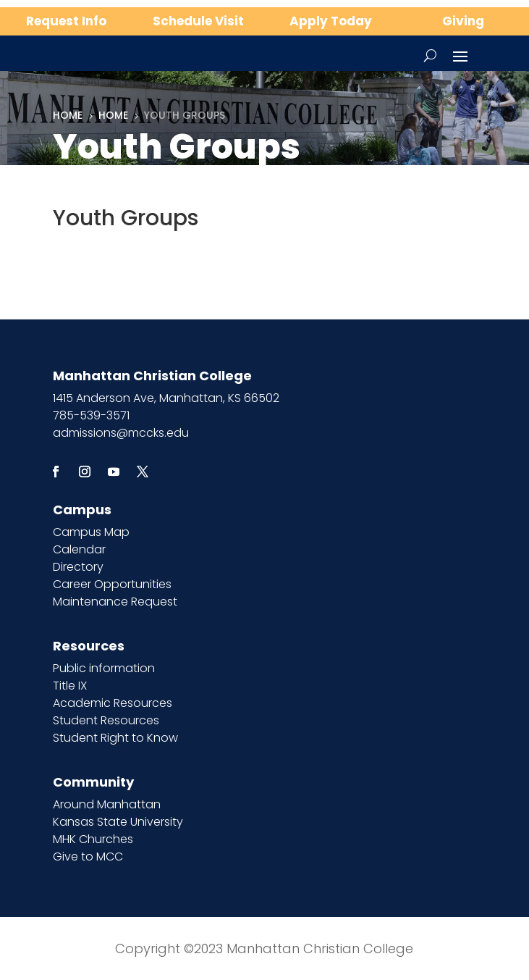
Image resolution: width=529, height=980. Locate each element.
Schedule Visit (198, 21)
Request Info (66, 21)
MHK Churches (93, 839)
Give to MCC (88, 857)
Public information (104, 668)
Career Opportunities (112, 584)
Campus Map (91, 532)
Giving (463, 21)
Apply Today (331, 21)
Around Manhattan (107, 804)
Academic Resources (113, 703)
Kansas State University (118, 822)
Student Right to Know (115, 738)
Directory (78, 567)
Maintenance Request (115, 602)
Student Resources (106, 720)
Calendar (79, 549)
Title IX (70, 686)
